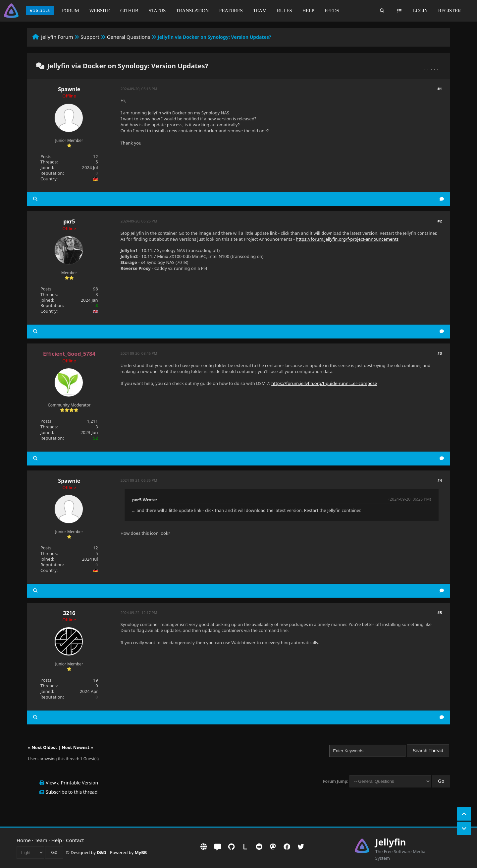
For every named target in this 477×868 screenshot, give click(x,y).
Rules (285, 11)
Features (231, 11)
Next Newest (76, 747)
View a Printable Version (72, 783)
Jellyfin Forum (57, 37)
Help (308, 11)
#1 (440, 89)
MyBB (141, 852)
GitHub (129, 11)
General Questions (129, 37)
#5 (440, 613)
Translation (192, 11)
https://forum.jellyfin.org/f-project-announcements (347, 239)
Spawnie (69, 89)
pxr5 (69, 221)
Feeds (332, 11)
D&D (102, 852)
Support (90, 37)
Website (100, 11)
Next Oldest (44, 747)
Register (450, 11)
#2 (440, 221)
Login (421, 11)
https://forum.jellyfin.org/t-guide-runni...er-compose (324, 383)
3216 (69, 613)
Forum (70, 11)
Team (260, 11)
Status (157, 11)
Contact (75, 840)
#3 (440, 353)
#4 (440, 480)
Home (24, 840)
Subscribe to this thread (72, 792)
